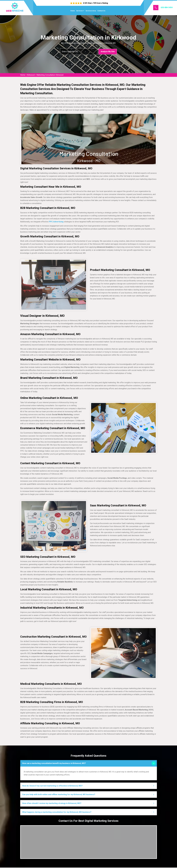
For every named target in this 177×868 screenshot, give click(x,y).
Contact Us (101, 11)
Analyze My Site (108, 51)
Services (79, 11)
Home (73, 11)
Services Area (91, 11)
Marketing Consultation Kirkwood (50, 75)
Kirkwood (31, 75)
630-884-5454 (167, 7)
